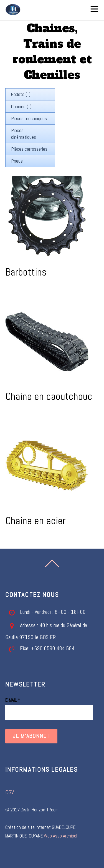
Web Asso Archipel (60, 836)
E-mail (13, 700)
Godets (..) (21, 94)
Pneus (17, 161)
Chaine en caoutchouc (49, 396)
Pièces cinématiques (24, 133)
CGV (10, 792)
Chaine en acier (35, 521)
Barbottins (26, 272)
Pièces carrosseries (29, 149)
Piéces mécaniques (29, 118)
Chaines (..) (21, 106)
